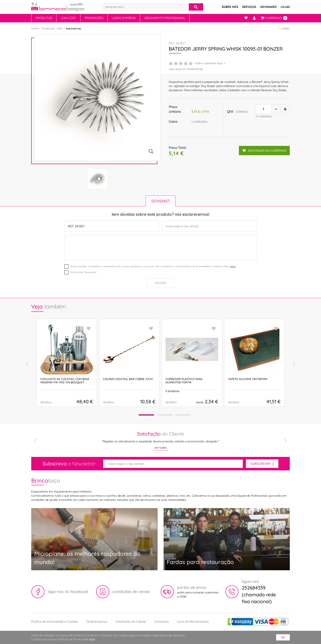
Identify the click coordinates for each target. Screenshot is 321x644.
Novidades (268, 7)
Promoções (94, 18)
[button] (146, 415)
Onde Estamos (97, 622)
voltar (286, 28)
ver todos (160, 448)
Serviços (249, 7)
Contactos (161, 622)
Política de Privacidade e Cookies (55, 622)
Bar (60, 28)
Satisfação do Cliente (131, 622)
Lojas (285, 7)
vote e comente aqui (209, 63)
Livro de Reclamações (193, 622)
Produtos (44, 18)
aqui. (92, 639)
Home (35, 28)
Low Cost (68, 18)
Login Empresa (124, 18)
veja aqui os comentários (186, 69)
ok (283, 637)
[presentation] (27, 364)
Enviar (160, 283)
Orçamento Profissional (165, 18)
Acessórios (74, 28)
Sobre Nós (230, 7)
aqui (233, 266)
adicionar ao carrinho (264, 151)
